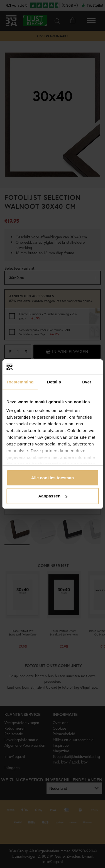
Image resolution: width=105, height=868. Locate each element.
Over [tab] (86, 382)
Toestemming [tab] (20, 382)
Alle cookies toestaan (52, 478)
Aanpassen (53, 496)
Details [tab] (54, 382)
